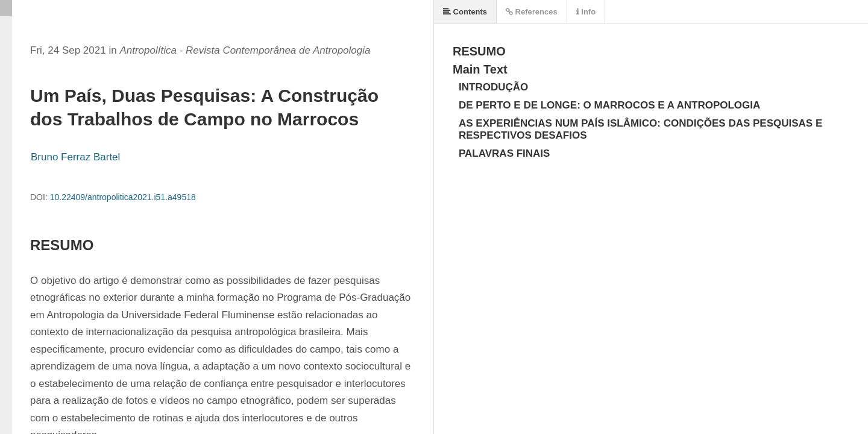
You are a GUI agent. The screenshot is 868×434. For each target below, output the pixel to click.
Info (586, 12)
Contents (465, 12)
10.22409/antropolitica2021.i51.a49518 (123, 197)
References (532, 12)
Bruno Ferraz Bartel (75, 157)
